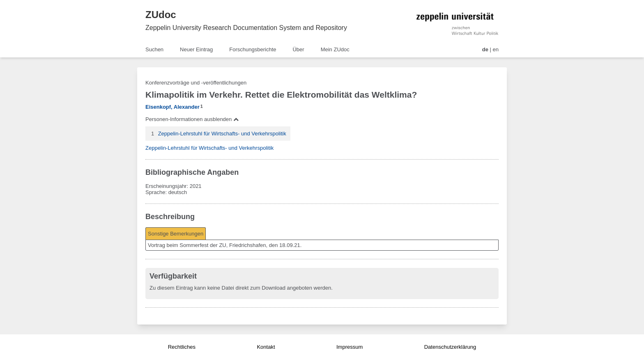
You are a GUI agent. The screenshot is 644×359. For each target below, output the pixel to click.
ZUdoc (161, 15)
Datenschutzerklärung (450, 347)
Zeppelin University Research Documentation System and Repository (246, 28)
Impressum (350, 347)
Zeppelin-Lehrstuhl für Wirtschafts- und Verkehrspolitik (222, 134)
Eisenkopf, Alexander (172, 107)
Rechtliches (182, 347)
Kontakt (266, 347)
